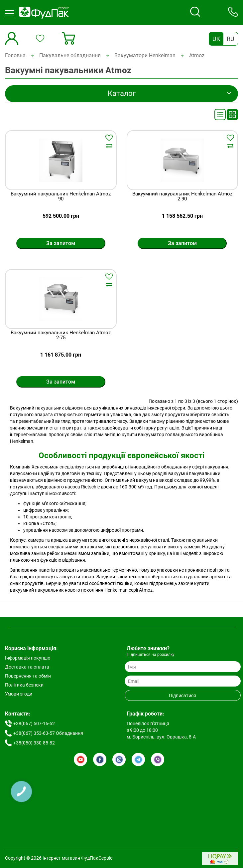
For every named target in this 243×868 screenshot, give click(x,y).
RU (231, 39)
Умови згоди (19, 694)
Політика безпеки (24, 685)
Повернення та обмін (28, 676)
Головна (15, 55)
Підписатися (182, 696)
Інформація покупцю (28, 658)
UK (216, 39)
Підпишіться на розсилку (151, 655)
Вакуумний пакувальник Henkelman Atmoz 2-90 (182, 197)
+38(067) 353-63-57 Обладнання (48, 733)
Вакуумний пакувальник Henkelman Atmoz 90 (61, 197)
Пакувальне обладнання (70, 55)
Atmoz (197, 55)
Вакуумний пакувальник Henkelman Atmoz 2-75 (61, 335)
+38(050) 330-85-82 (34, 743)
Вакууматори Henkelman (145, 55)
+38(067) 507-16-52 (34, 723)
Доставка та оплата (27, 667)
